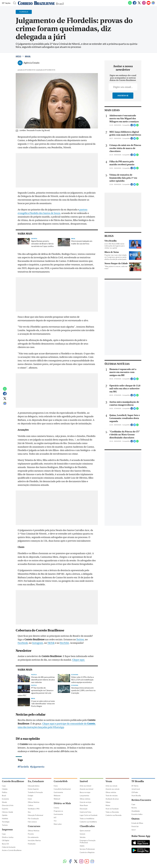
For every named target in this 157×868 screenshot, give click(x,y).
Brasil (60, 3)
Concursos (34, 826)
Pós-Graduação (33, 819)
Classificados (87, 826)
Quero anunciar (85, 831)
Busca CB (5, 844)
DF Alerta (135, 786)
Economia (5, 799)
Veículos (83, 837)
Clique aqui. (79, 660)
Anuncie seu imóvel (86, 789)
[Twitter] (139, 4)
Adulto (82, 846)
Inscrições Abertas (34, 840)
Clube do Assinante (9, 847)
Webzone (57, 796)
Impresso (7, 830)
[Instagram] (144, 4)
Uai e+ (134, 830)
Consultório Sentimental (62, 789)
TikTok (51, 643)
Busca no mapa (85, 792)
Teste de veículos (112, 796)
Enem (30, 799)
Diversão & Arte (8, 805)
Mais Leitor (58, 824)
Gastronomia (58, 792)
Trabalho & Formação (35, 792)
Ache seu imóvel (85, 786)
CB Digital (6, 840)
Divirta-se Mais (62, 803)
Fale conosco (32, 822)
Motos (108, 805)
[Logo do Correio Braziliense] (36, 3)
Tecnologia (6, 822)
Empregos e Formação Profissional (88, 841)
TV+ (55, 821)
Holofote (5, 819)
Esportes (5, 809)
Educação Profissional (35, 815)
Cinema (56, 808)
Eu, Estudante (36, 781)
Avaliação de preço (112, 799)
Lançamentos (84, 796)
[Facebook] (135, 4)
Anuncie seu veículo (112, 789)
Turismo (5, 825)
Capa (4, 786)
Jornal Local (136, 789)
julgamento (38, 767)
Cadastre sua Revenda (114, 815)
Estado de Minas (137, 823)
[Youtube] (149, 4)
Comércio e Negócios (87, 852)
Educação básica (34, 786)
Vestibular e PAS (34, 809)
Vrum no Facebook (112, 809)
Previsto (31, 834)
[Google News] (153, 4)
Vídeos (108, 802)
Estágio (30, 796)
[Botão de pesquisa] (14, 3)
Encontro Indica (137, 814)
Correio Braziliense (13, 781)
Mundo (4, 802)
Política (5, 792)
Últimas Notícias (34, 802)
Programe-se (58, 811)
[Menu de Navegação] (7, 3)
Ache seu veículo (111, 786)
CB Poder (135, 792)
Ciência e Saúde (7, 812)
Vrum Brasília (136, 796)
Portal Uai (135, 826)
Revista (134, 808)
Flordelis (24, 767)
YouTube (64, 643)
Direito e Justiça (8, 837)
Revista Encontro (141, 800)
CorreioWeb (61, 781)
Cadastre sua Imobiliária (88, 822)
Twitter (80, 640)
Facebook (23, 643)
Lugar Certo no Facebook (89, 815)
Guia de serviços (85, 802)
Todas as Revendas (112, 812)
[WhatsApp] (130, 4)
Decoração (84, 809)
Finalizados (32, 844)
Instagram (38, 643)
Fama (56, 786)
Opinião (5, 815)
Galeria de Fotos (85, 812)
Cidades (5, 789)
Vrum (109, 781)
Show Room (84, 805)
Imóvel (84, 781)
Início (18, 56)
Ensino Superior (33, 789)
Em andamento (33, 837)
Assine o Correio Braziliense (12, 850)
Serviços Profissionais (87, 849)
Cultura (30, 805)
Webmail (57, 799)
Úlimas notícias (85, 799)
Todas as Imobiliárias (87, 819)
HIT (55, 818)
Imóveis (82, 834)
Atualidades (136, 811)
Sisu (29, 812)
